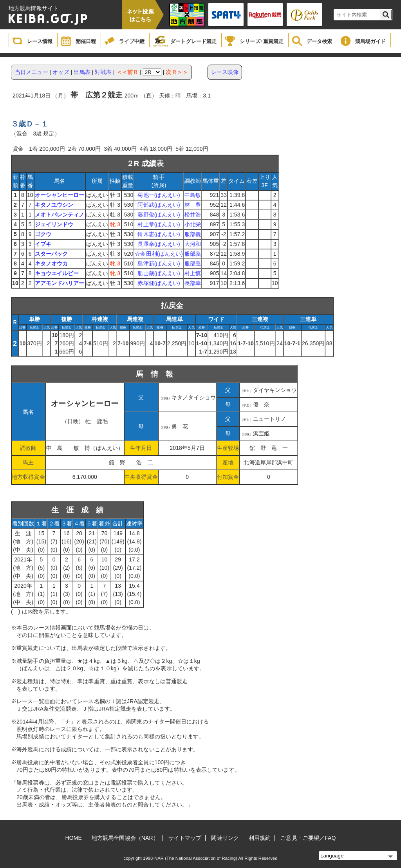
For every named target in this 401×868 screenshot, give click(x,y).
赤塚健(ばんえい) (159, 283)
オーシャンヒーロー (60, 195)
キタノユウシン (54, 205)
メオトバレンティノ (60, 215)
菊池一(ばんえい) (159, 195)
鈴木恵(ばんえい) (159, 234)
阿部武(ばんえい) (159, 205)
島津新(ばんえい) (159, 263)
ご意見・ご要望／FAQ (308, 838)
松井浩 (193, 215)
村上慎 (193, 273)
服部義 (193, 234)
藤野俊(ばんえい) (159, 215)
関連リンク (225, 838)
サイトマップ (185, 838)
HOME (74, 838)
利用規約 (260, 838)
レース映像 (225, 72)
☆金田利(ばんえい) (159, 254)
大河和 (193, 244)
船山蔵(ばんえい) (159, 273)
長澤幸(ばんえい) (159, 244)
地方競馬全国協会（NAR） (125, 838)
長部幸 (193, 283)
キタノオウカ (51, 263)
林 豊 (193, 205)
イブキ (43, 244)
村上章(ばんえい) (159, 224)
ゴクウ (43, 234)
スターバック (51, 254)
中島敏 (193, 195)
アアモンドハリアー (60, 283)
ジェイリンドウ (54, 224)
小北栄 (193, 224)
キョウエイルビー (57, 273)
